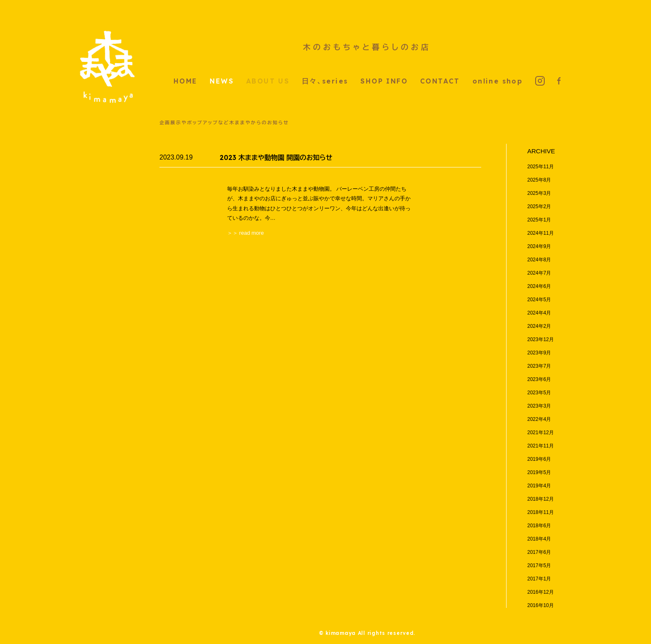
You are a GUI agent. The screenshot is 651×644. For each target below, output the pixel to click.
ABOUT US (268, 81)
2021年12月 (541, 433)
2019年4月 (539, 486)
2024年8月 (539, 260)
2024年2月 (539, 326)
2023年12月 (541, 339)
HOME (186, 81)
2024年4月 (539, 313)
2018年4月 (539, 539)
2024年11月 (541, 233)
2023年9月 (539, 353)
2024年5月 (539, 300)
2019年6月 (539, 459)
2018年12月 (541, 499)
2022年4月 (539, 419)
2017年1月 (539, 579)
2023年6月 (539, 379)
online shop (498, 81)
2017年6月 (539, 552)
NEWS (222, 81)
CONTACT (440, 81)
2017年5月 (539, 565)
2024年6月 (539, 286)
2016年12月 (541, 592)
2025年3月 (539, 193)
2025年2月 (539, 206)
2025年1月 (539, 220)
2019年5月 (539, 472)
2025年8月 (539, 180)
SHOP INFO (384, 81)
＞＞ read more (246, 233)
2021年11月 (541, 446)
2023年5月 (539, 393)
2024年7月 (539, 273)
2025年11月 (541, 167)
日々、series (325, 81)
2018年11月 (541, 512)
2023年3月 (539, 406)
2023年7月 (539, 366)
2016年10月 (541, 605)
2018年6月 (539, 526)
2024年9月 (539, 246)
